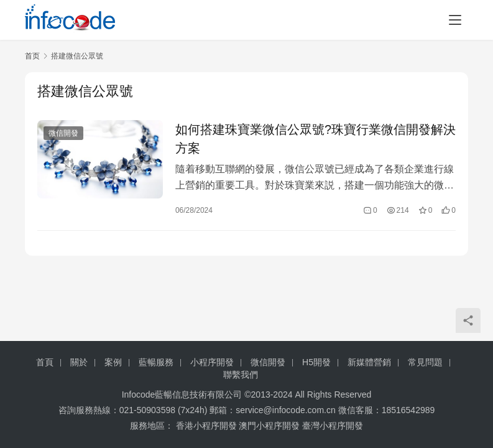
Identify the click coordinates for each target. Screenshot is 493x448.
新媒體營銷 (369, 362)
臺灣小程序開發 (333, 426)
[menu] (455, 20)
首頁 (45, 362)
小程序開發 (212, 362)
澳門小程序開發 (269, 426)
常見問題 (425, 362)
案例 (113, 362)
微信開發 (63, 133)
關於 (79, 362)
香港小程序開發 (206, 426)
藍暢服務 (156, 362)
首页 (32, 56)
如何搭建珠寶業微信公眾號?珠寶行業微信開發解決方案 (316, 139)
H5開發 (316, 362)
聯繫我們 (241, 375)
